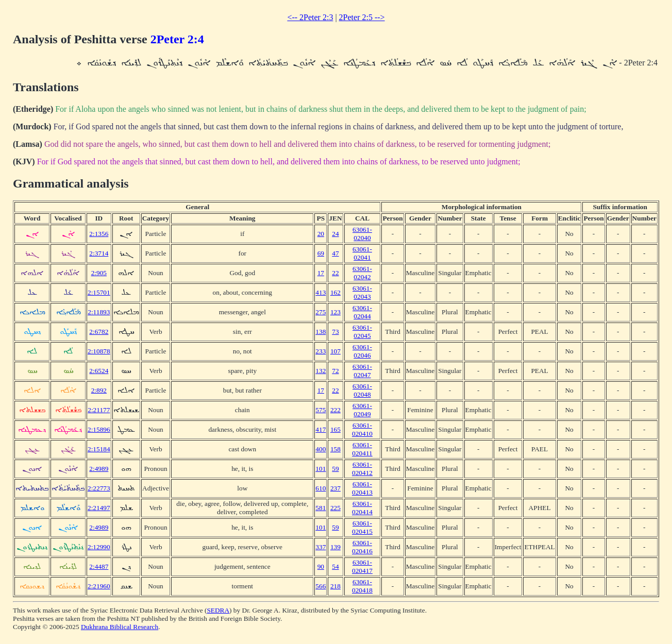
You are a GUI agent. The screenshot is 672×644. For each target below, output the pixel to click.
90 (321, 566)
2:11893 (99, 312)
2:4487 (99, 566)
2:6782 (99, 332)
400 (321, 449)
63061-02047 (362, 371)
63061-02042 (362, 273)
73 (335, 332)
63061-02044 (362, 312)
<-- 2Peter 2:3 (310, 17)
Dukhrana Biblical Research (120, 627)
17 (321, 273)
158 (335, 449)
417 (321, 429)
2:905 (99, 273)
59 (335, 469)
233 (321, 351)
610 (321, 488)
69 (321, 253)
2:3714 (99, 253)
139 (335, 547)
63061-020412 (362, 469)
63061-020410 (362, 429)
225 (335, 508)
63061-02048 (362, 390)
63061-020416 (362, 547)
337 (321, 547)
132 (321, 371)
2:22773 (99, 488)
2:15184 (99, 449)
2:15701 (99, 292)
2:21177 (99, 410)
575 (321, 410)
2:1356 (99, 234)
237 (335, 488)
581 (321, 508)
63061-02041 (362, 253)
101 (321, 469)
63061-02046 (362, 351)
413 (321, 292)
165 (335, 429)
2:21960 (99, 586)
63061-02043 (362, 292)
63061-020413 (362, 488)
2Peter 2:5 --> (362, 17)
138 (321, 332)
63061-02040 (362, 234)
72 (335, 371)
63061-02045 (362, 332)
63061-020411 (362, 449)
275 (321, 312)
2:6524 (99, 371)
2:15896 (99, 429)
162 (335, 292)
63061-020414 (362, 508)
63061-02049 (362, 410)
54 (335, 566)
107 (335, 351)
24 (335, 234)
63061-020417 (362, 566)
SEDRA (218, 610)
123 (335, 312)
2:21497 (99, 508)
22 (335, 273)
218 (335, 586)
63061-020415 (362, 527)
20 (321, 234)
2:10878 (99, 351)
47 (335, 253)
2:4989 (99, 469)
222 (335, 410)
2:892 (99, 390)
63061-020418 (362, 586)
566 (321, 586)
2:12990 (99, 547)
